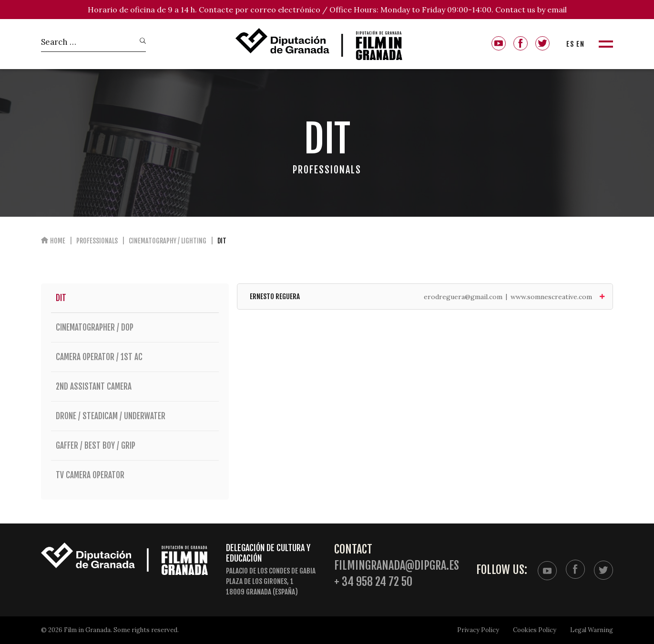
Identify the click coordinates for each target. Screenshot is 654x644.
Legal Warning (592, 630)
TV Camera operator (135, 475)
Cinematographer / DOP (135, 327)
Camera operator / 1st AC (135, 357)
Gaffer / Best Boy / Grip (135, 446)
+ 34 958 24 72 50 (373, 582)
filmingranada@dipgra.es (397, 566)
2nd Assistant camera (135, 387)
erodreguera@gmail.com (463, 297)
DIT (61, 298)
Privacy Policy (478, 630)
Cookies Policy (535, 630)
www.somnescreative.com (551, 297)
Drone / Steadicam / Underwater (135, 416)
